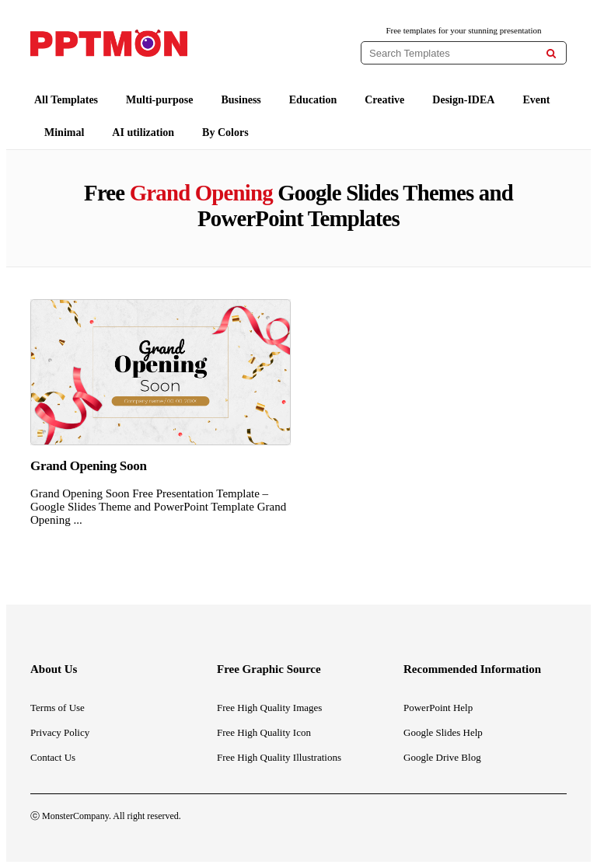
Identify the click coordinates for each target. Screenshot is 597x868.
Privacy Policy (60, 732)
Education (313, 100)
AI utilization (143, 132)
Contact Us (53, 757)
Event (536, 100)
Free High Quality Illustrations (279, 757)
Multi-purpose (159, 100)
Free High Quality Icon (264, 732)
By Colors (225, 132)
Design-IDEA (463, 100)
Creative (384, 100)
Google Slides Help (443, 732)
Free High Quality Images (269, 708)
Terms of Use (58, 708)
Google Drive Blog (442, 757)
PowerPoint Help (438, 708)
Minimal (64, 132)
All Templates (66, 100)
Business (241, 100)
